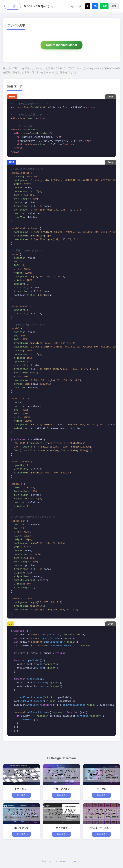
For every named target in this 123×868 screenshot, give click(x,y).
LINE (104, 6)
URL (114, 6)
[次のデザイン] (80, 6)
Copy (111, 97)
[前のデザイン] (72, 6)
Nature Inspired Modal (61, 45)
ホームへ (76, 861)
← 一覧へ (13, 6)
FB (95, 6)
